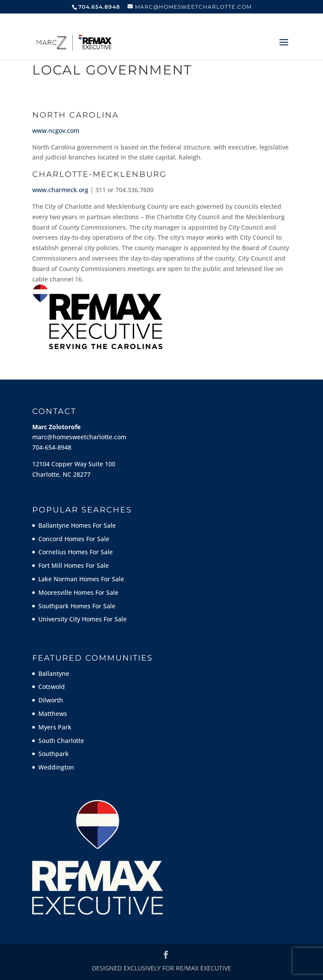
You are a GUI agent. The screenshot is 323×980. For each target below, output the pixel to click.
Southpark (54, 754)
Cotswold (52, 687)
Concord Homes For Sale (74, 539)
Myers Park (55, 727)
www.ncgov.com (56, 131)
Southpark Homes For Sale (77, 606)
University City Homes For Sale (82, 619)
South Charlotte (61, 741)
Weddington (56, 767)
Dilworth (51, 700)
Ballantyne (54, 673)
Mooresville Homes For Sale (78, 592)
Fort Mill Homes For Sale (74, 565)
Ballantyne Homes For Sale (77, 525)
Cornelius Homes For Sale (76, 552)
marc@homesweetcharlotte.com (79, 437)
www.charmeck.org (60, 190)
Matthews (53, 714)
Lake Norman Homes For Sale (81, 579)
